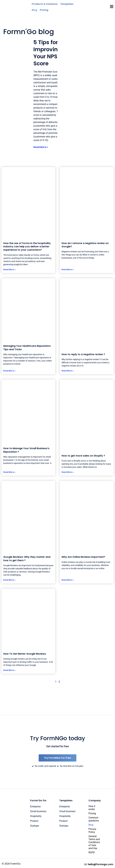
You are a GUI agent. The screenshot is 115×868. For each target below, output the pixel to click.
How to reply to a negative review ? (83, 354)
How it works (92, 808)
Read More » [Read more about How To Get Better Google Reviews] (9, 670)
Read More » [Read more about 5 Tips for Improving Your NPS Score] (41, 147)
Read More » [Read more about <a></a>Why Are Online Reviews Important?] (68, 580)
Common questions (92, 819)
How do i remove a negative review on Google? (85, 245)
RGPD (92, 852)
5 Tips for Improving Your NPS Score (47, 53)
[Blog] (34, 10)
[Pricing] (44, 10)
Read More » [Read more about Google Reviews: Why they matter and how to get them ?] (9, 580)
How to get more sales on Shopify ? (83, 456)
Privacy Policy (92, 831)
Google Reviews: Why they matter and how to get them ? (27, 559)
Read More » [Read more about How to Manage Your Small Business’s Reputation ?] (9, 472)
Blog (91, 825)
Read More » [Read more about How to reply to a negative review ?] (68, 371)
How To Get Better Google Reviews (25, 654)
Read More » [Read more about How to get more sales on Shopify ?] (68, 472)
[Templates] (67, 4)
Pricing (92, 813)
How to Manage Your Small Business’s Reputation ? (26, 450)
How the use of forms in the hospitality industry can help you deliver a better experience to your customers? (27, 247)
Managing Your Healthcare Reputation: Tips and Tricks (27, 348)
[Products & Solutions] (45, 4)
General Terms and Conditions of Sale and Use (92, 842)
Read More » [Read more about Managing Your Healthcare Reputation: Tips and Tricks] (9, 371)
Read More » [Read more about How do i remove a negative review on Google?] (68, 269)
